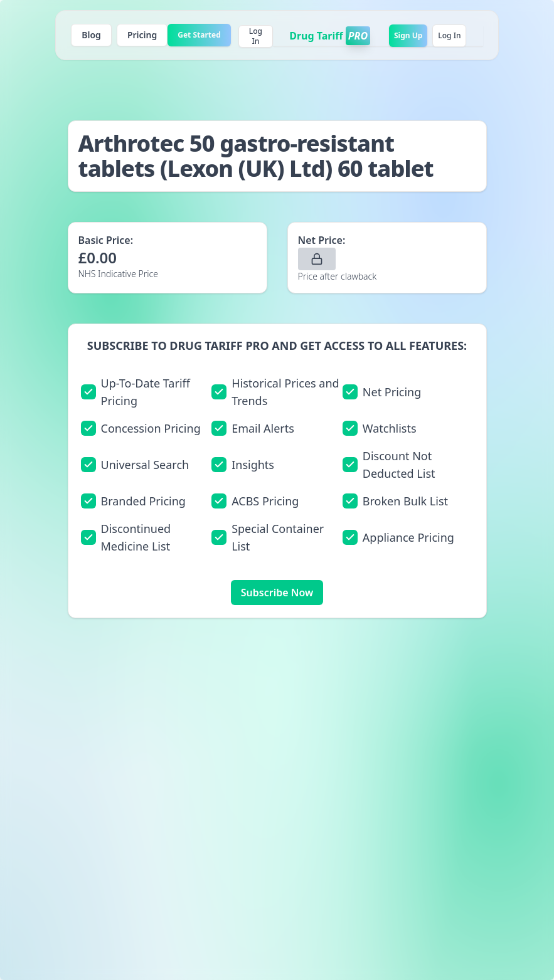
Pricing (142, 35)
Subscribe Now (277, 593)
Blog (91, 35)
